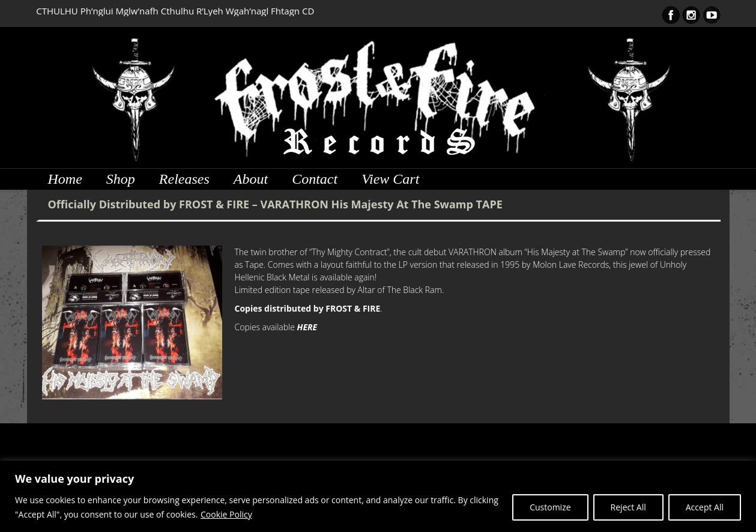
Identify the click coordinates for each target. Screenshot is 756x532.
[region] (378, 496)
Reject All (628, 507)
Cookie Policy (226, 514)
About (251, 179)
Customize (550, 507)
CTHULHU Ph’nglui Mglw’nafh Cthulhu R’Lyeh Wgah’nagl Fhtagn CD (175, 11)
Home (65, 179)
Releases (184, 179)
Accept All (705, 507)
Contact (315, 179)
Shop (121, 179)
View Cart (390, 179)
